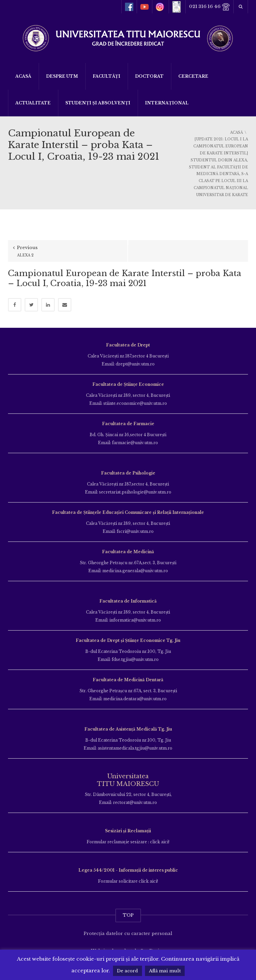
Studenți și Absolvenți (98, 103)
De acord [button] (127, 971)
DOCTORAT (149, 76)
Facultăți (106, 76)
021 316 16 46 (209, 7)
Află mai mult (165, 971)
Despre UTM (62, 76)
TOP (128, 915)
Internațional (167, 103)
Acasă (23, 76)
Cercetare (193, 76)
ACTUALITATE (33, 103)
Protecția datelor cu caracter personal (128, 933)
